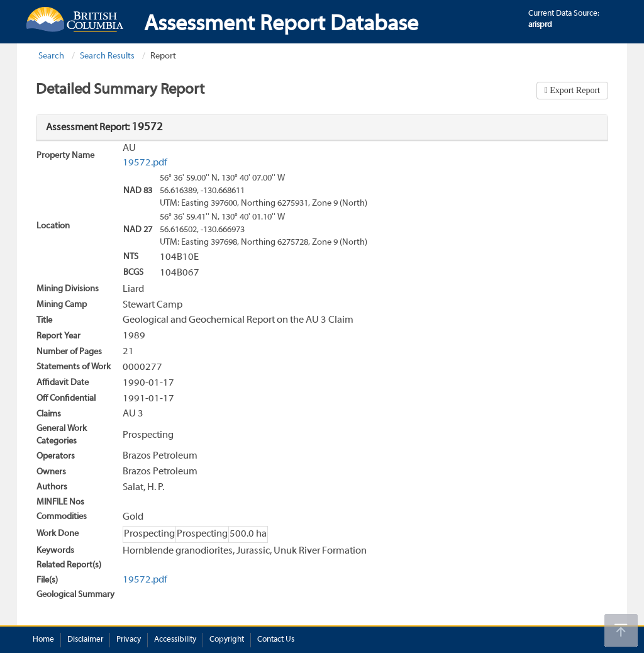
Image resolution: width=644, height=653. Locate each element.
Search (51, 56)
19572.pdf (145, 163)
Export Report (574, 90)
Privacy (129, 640)
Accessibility (175, 640)
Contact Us (276, 640)
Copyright (227, 640)
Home (43, 640)
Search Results (107, 56)
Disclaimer (85, 640)
